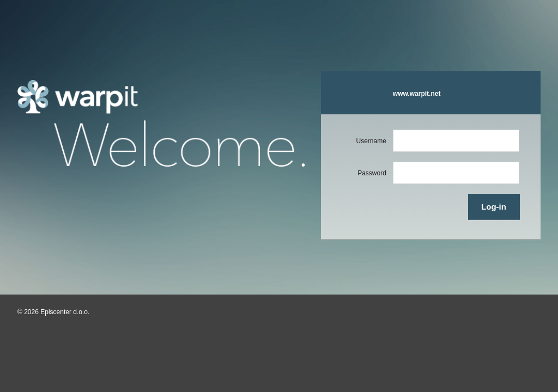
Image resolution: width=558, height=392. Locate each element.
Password (372, 173)
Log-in (494, 207)
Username (371, 141)
